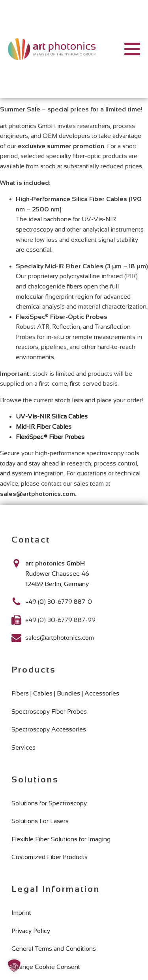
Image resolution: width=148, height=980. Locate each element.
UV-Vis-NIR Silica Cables (52, 416)
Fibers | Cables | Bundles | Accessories (65, 693)
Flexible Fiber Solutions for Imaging (61, 839)
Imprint (21, 913)
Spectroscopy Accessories (49, 729)
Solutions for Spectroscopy (49, 803)
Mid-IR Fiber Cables (44, 427)
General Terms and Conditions (54, 949)
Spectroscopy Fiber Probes (49, 711)
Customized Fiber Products (50, 857)
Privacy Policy (31, 931)
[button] (14, 966)
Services (23, 747)
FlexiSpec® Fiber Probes (50, 437)
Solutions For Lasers (40, 821)
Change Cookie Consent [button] (46, 967)
